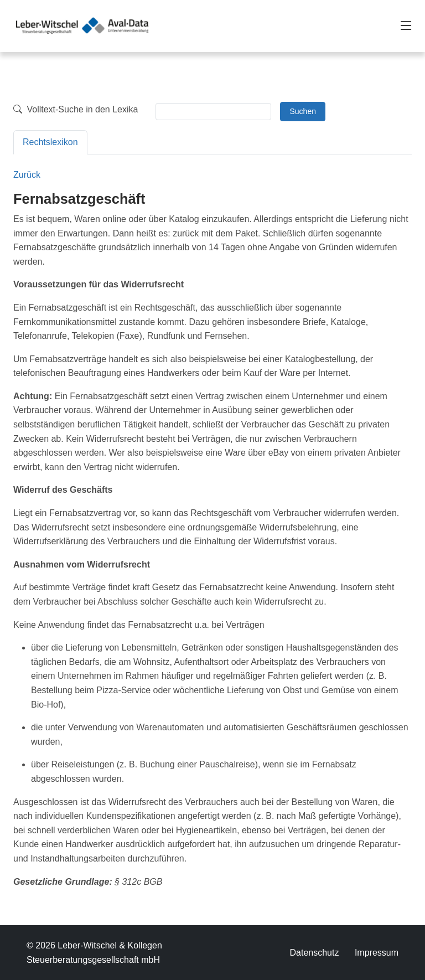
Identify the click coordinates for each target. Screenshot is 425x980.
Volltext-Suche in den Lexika (76, 109)
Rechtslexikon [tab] (50, 142)
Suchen (302, 111)
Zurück (27, 175)
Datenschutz (314, 953)
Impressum (377, 953)
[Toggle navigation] (406, 26)
